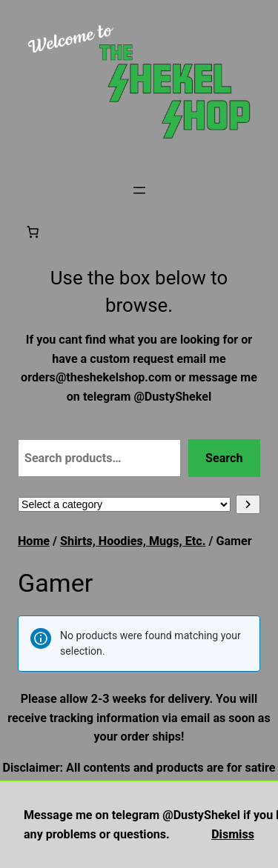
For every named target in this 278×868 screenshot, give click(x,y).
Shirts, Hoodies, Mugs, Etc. (133, 541)
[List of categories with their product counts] (124, 504)
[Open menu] (139, 190)
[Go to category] (248, 504)
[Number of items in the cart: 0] (33, 232)
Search (224, 458)
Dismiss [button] (233, 834)
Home (34, 541)
